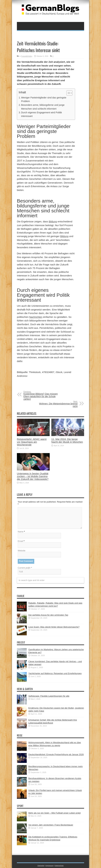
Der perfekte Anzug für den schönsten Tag (48, 615)
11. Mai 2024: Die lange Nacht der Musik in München (67, 440)
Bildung (53, 221)
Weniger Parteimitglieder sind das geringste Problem (44, 99)
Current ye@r (25, 568)
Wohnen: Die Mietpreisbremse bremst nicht (57, 404)
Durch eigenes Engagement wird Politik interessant (42, 114)
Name (21, 532)
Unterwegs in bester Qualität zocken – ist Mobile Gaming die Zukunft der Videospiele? (33, 476)
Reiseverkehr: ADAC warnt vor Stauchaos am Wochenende (32, 442)
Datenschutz (59, 865)
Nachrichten (36, 317)
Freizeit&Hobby (27, 56)
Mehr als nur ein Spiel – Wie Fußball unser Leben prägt (55, 813)
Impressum (49, 865)
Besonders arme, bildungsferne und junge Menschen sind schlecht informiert (43, 107)
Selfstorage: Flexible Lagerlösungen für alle (49, 696)
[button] (68, 93)
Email (20, 541)
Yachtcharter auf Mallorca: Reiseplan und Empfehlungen (55, 673)
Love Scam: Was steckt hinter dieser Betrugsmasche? (54, 627)
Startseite (41, 865)
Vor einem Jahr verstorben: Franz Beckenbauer (51, 825)
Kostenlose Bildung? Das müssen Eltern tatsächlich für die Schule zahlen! (44, 395)
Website (22, 551)
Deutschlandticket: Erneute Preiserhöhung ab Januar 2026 (56, 754)
